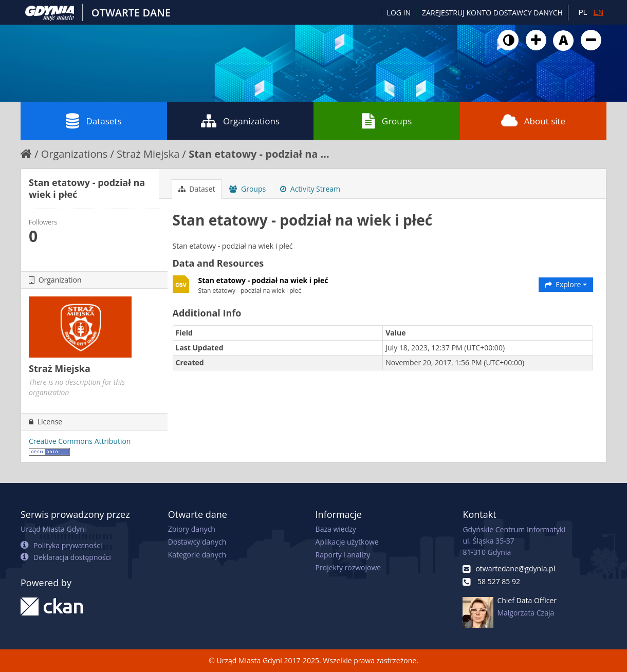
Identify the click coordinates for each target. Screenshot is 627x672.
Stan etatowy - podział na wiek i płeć (263, 280)
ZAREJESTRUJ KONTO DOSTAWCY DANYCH (492, 13)
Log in (399, 13)
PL (583, 12)
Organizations (240, 121)
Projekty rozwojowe (348, 567)
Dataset (197, 189)
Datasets (94, 121)
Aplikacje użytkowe (347, 542)
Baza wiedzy (336, 529)
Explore (566, 284)
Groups (387, 121)
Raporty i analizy (343, 555)
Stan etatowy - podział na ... (259, 154)
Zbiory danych (192, 529)
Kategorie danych (197, 555)
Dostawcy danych (197, 542)
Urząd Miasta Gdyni (53, 529)
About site (533, 121)
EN (598, 12)
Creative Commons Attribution (80, 441)
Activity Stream (310, 189)
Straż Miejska (148, 154)
